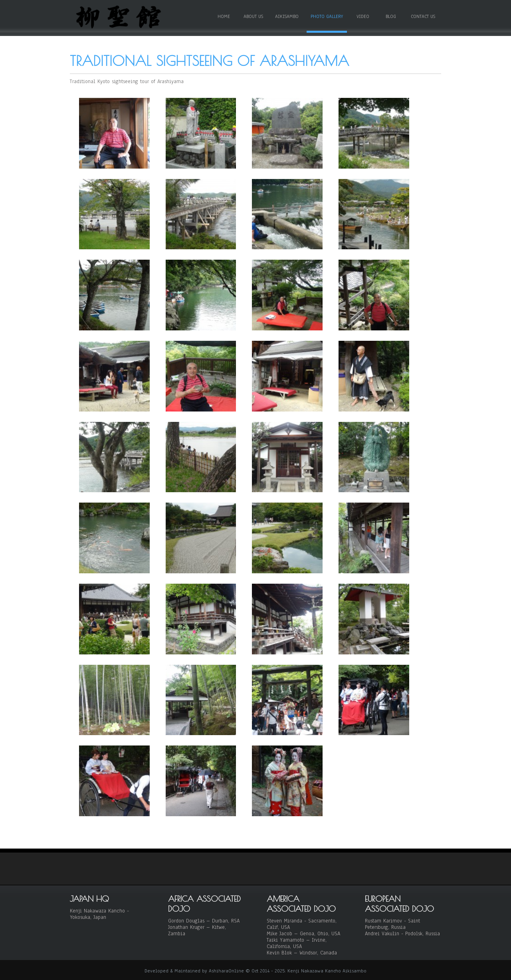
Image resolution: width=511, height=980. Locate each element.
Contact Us (423, 16)
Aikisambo (287, 16)
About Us (253, 16)
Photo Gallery (327, 16)
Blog (391, 16)
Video (363, 16)
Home (224, 16)
